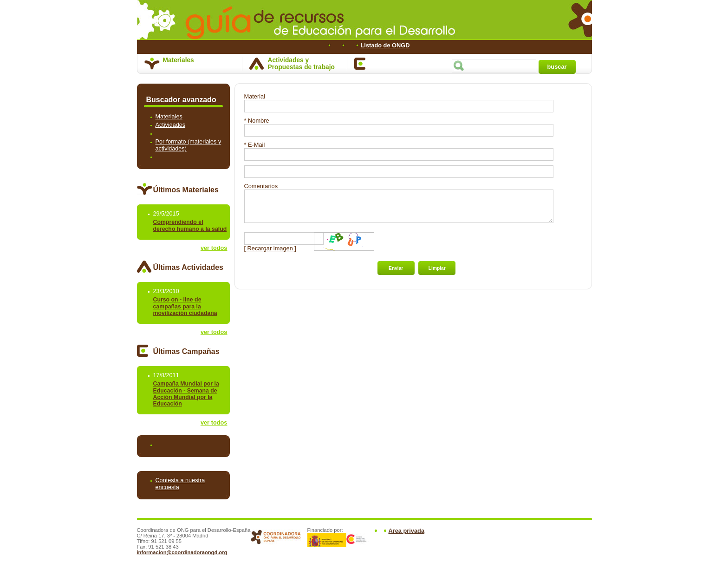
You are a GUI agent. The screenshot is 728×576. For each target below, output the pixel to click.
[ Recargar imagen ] (270, 254)
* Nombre (257, 121)
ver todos (214, 248)
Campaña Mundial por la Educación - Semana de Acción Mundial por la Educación (186, 394)
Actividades (171, 125)
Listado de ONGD (385, 45)
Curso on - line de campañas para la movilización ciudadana (185, 306)
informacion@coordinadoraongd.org (182, 552)
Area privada (407, 531)
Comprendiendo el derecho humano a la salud (190, 226)
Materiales (179, 60)
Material (255, 96)
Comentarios (261, 186)
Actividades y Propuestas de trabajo (301, 64)
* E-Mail (255, 145)
